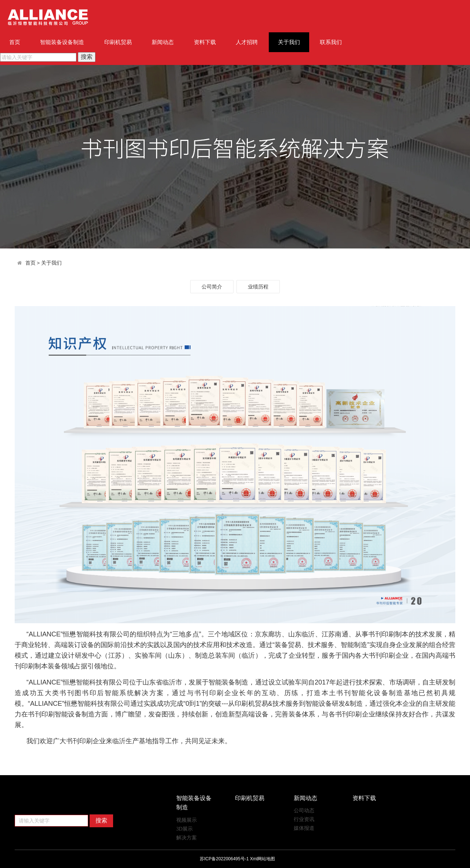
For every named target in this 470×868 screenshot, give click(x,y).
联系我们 (331, 42)
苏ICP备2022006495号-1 (224, 859)
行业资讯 (304, 819)
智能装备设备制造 (62, 42)
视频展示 (187, 820)
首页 (15, 42)
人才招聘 (247, 42)
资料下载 (205, 42)
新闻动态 (163, 42)
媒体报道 (304, 828)
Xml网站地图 (263, 859)
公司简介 (212, 287)
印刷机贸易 (118, 42)
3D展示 (185, 829)
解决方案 (187, 838)
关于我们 (289, 42)
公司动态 (304, 811)
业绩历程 (258, 287)
